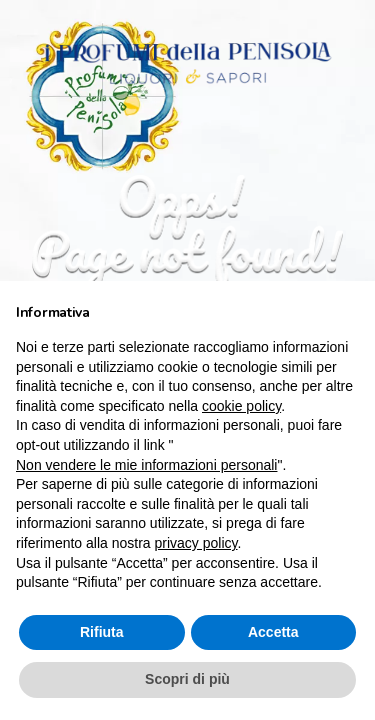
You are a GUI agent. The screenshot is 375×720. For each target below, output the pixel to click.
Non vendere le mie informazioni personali (146, 465)
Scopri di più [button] (187, 679)
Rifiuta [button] (102, 632)
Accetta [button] (273, 632)
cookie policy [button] (241, 406)
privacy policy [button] (196, 543)
